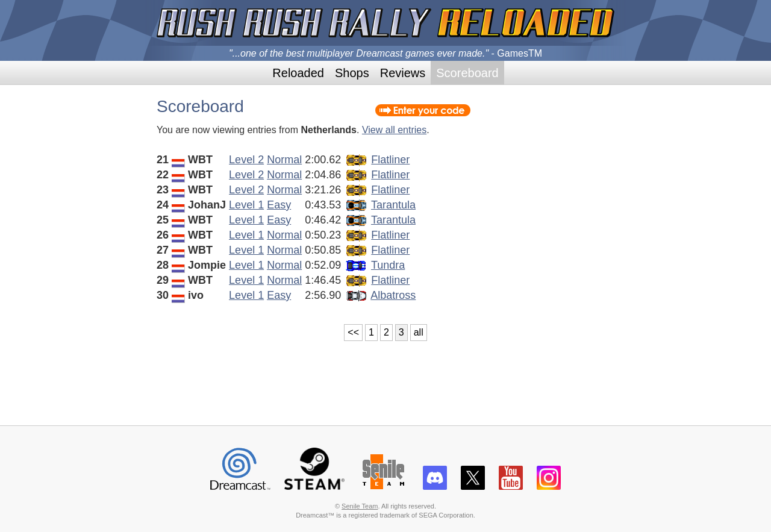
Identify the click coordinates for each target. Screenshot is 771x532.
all (419, 332)
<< (353, 332)
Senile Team (360, 506)
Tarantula (393, 205)
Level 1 (246, 205)
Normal (284, 160)
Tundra (388, 265)
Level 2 (246, 160)
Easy (279, 205)
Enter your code (423, 110)
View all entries (394, 130)
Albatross (393, 295)
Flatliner (390, 160)
